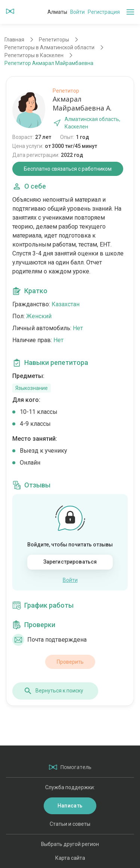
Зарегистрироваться (70, 562)
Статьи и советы (70, 824)
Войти (77, 12)
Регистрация (104, 12)
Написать (70, 806)
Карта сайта (70, 858)
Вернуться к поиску (53, 691)
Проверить (70, 662)
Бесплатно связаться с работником (68, 169)
